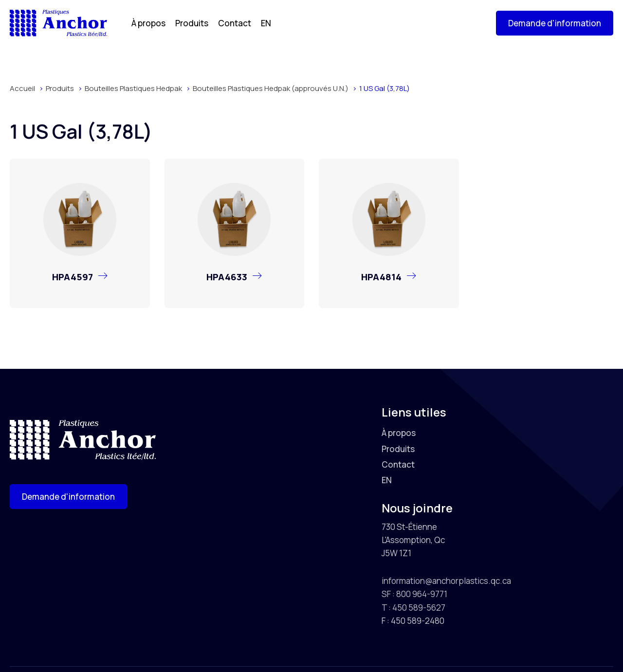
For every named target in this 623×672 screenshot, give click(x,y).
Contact (235, 23)
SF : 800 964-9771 (414, 594)
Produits (192, 23)
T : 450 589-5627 (413, 608)
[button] (555, 23)
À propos (148, 23)
